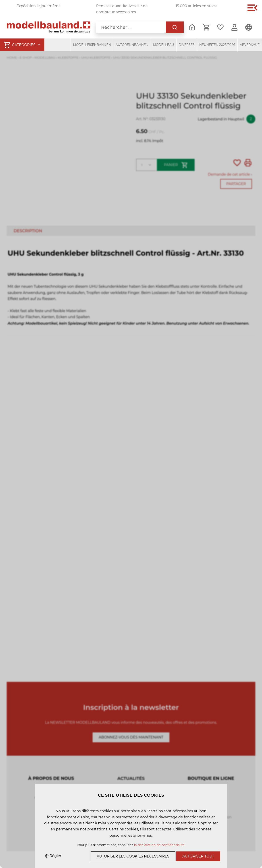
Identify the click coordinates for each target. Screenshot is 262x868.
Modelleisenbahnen (92, 45)
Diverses (187, 45)
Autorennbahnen (132, 45)
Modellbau (164, 45)
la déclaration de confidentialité (159, 845)
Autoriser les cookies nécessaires (133, 856)
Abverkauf (250, 45)
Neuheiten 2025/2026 (217, 45)
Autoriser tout (198, 856)
